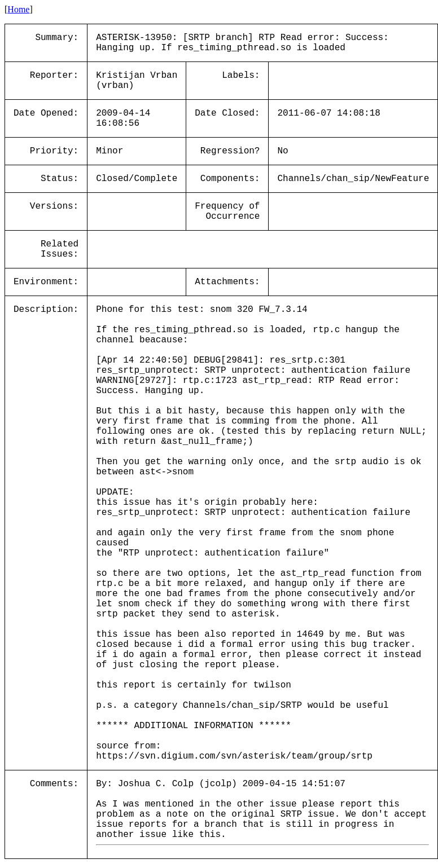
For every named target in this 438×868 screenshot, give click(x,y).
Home (18, 9)
